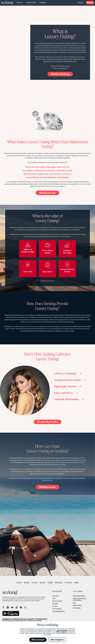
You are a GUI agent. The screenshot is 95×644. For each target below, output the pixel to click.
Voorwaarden (57, 609)
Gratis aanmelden (79, 596)
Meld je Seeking (60, 74)
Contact (55, 603)
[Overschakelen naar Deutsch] (42, 582)
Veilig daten (77, 608)
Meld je (90, 3)
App (74, 603)
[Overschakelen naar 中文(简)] (50, 582)
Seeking (21, 469)
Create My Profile (47, 422)
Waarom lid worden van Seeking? (79, 599)
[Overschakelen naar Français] (35, 582)
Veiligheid (43, 3)
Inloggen (80, 3)
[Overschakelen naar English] (19, 582)
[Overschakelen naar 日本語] (76, 582)
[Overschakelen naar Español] (27, 582)
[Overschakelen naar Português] (68, 582)
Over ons (20, 3)
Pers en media (57, 601)
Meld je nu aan (47, 193)
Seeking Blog (77, 605)
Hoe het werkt (31, 3)
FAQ (54, 598)
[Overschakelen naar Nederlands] (59, 582)
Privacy (55, 606)
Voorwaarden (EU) (58, 611)
